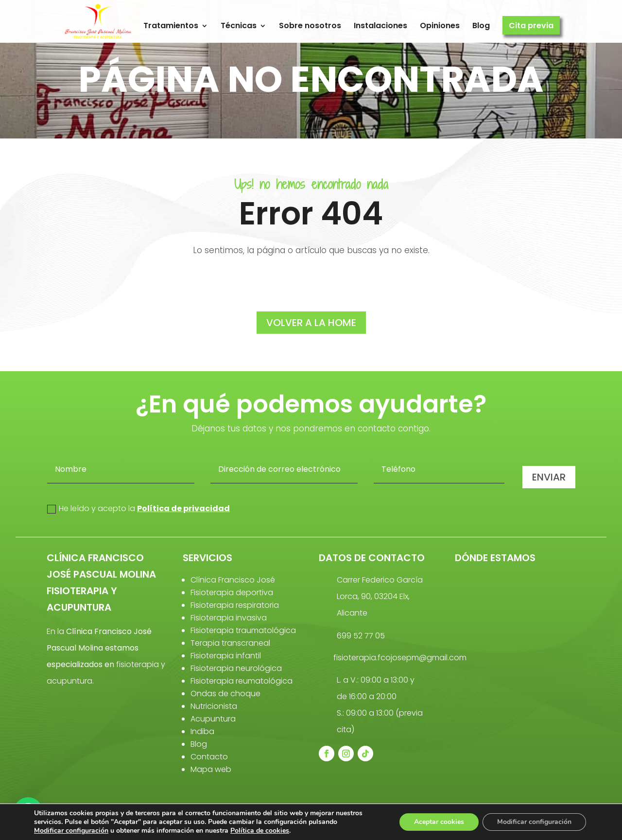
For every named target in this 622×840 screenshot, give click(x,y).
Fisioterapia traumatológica (243, 630)
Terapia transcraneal (230, 643)
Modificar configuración (71, 831)
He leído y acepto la (138, 508)
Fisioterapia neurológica (236, 668)
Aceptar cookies (439, 822)
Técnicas (239, 26)
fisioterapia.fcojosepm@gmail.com (400, 658)
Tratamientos (171, 26)
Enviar (549, 477)
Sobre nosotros (310, 26)
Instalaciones (380, 26)
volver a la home (311, 323)
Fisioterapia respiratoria (235, 605)
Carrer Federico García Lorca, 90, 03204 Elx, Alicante (380, 596)
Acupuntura (213, 719)
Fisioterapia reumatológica (242, 681)
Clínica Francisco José (233, 580)
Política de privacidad (183, 508)
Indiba (202, 731)
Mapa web (211, 769)
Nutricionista (214, 706)
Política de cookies (260, 831)
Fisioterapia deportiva (232, 592)
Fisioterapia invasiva (229, 618)
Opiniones (440, 26)
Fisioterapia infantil (226, 656)
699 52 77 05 (361, 636)
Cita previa (531, 26)
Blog (481, 26)
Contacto (209, 757)
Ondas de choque (225, 694)
